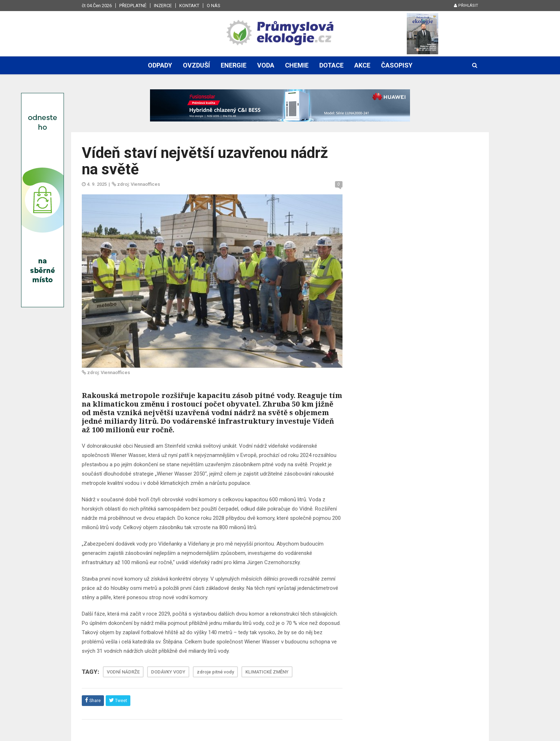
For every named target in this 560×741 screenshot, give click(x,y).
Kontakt (189, 6)
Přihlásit (466, 6)
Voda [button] (266, 65)
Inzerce (163, 6)
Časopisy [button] (397, 65)
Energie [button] (234, 65)
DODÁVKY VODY (168, 672)
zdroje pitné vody (215, 672)
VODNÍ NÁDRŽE (123, 672)
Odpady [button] (160, 65)
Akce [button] (362, 65)
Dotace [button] (331, 65)
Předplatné (133, 6)
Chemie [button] (297, 65)
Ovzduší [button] (196, 65)
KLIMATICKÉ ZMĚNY (267, 672)
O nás (214, 6)
